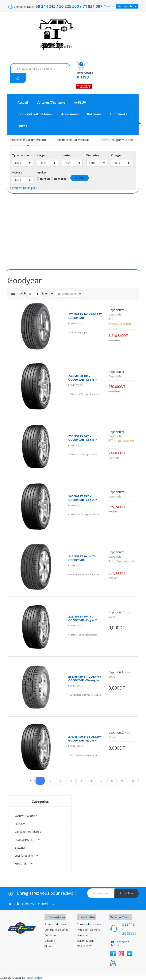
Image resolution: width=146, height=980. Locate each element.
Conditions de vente (56, 930)
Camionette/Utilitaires (35, 114)
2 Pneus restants (120, 324)
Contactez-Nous (120, 944)
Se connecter (127, 6)
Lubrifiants (118, 114)
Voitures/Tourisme (51, 103)
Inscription (127, 893)
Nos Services (85, 946)
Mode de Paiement (88, 930)
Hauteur (67, 155)
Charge (116, 155)
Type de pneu (21, 155)
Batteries (94, 114)
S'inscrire (109, 6)
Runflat (44, 179)
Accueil (23, 103)
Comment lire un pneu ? (25, 188)
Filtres (22, 126)
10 (133, 781)
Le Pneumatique (32, 978)
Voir (23, 293)
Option (41, 173)
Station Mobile (86, 941)
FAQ (49, 946)
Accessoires (70, 114)
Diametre (93, 155)
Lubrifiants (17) (24, 856)
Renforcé (59, 179)
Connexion (51, 935)
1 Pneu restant (124, 441)
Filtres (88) (21, 863)
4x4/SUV (80, 103)
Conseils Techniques (89, 924)
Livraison (82, 935)
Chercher (80, 178)
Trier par (47, 293)
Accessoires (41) (25, 840)
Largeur (42, 155)
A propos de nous (55, 924)
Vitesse (17, 173)
